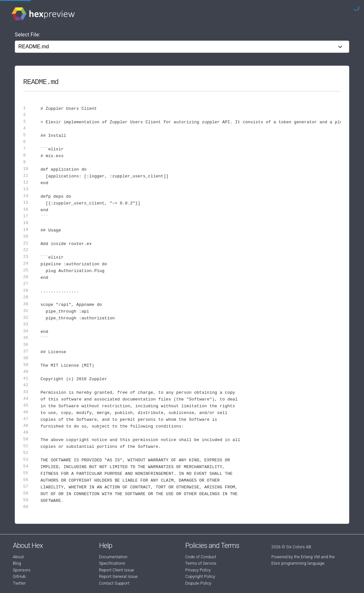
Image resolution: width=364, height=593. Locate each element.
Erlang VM (310, 557)
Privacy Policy (198, 570)
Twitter (19, 583)
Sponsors (22, 570)
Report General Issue (118, 576)
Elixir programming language (298, 563)
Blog (17, 563)
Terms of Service (201, 563)
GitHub (19, 576)
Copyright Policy (200, 576)
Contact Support (114, 583)
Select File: (27, 35)
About (18, 557)
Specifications (112, 563)
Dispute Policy (198, 583)
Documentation (113, 557)
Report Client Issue (117, 570)
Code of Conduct (201, 557)
